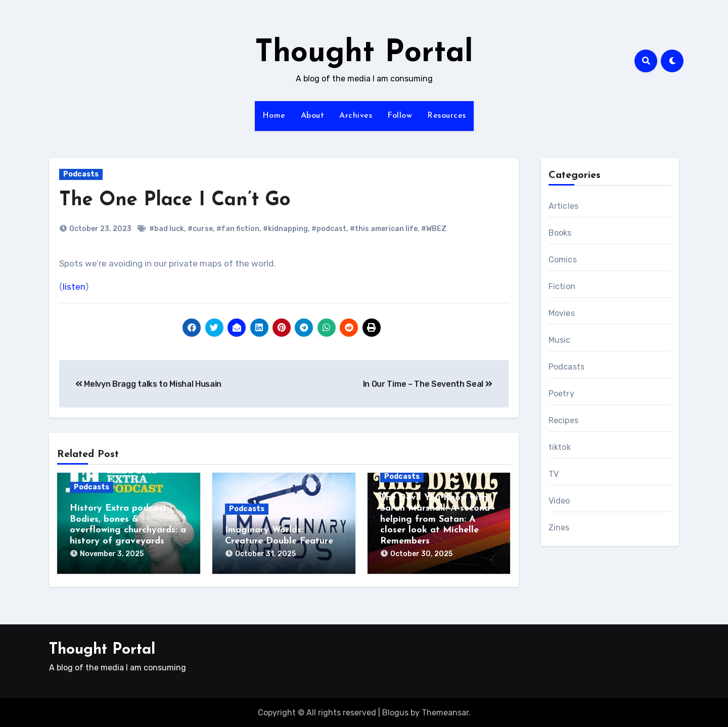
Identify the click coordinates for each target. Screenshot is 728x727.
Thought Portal (364, 54)
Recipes (563, 420)
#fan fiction (238, 229)
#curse (200, 229)
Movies (562, 313)
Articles (564, 206)
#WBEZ (434, 229)
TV (554, 474)
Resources (447, 116)
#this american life (384, 229)
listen (74, 287)
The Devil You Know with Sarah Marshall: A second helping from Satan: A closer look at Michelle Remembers (435, 519)
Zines (559, 528)
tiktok (560, 447)
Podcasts (81, 174)
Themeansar (445, 712)
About (313, 116)
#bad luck (167, 229)
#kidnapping (285, 229)
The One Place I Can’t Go (175, 200)
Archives (356, 116)
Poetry (561, 394)
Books (560, 233)
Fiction (562, 286)
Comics (563, 260)
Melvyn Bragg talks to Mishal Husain (148, 384)
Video (559, 501)
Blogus (395, 712)
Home (274, 116)
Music (560, 340)
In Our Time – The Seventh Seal (428, 384)
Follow (400, 116)
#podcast (329, 229)
